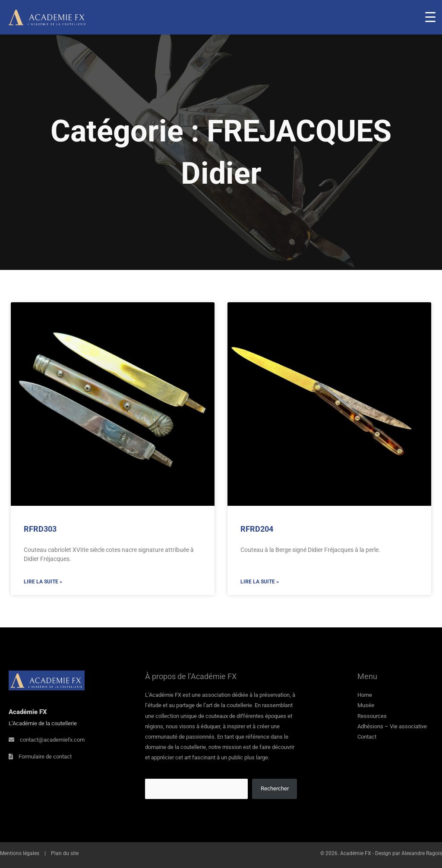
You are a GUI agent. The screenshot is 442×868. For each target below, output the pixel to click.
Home (365, 695)
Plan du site (65, 853)
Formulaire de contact (45, 757)
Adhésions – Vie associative (392, 726)
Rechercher (275, 788)
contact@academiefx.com (52, 740)
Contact (367, 737)
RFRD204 (257, 529)
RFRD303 (40, 529)
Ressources (372, 716)
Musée (366, 705)
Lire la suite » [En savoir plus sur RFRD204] (260, 582)
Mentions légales (20, 853)
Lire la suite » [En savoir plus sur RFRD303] (43, 582)
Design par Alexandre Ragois (409, 853)
